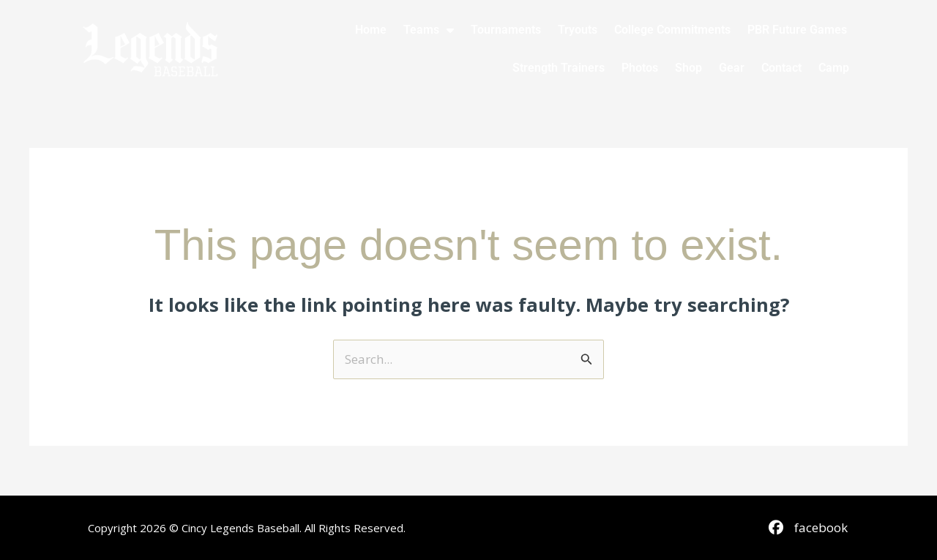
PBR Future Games (797, 30)
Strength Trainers (559, 68)
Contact (781, 68)
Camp (834, 68)
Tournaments (506, 30)
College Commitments (672, 30)
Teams (429, 30)
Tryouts (578, 30)
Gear (732, 68)
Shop (688, 68)
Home (371, 30)
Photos (640, 68)
